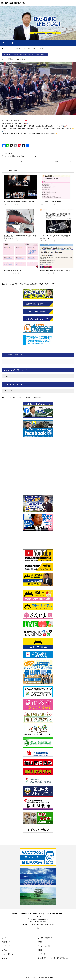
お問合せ (41, 950)
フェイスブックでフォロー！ (47, 946)
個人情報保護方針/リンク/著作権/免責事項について (54, 958)
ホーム (4, 938)
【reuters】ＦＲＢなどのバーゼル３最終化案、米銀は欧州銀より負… (56, 237)
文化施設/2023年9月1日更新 (13, 270)
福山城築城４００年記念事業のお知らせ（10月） (55, 270)
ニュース (5, 958)
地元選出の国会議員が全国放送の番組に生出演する (20, 202)
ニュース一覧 (15, 55)
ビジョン (5, 950)
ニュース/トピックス (8, 954)
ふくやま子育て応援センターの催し (51, 202)
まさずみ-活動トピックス (46, 938)
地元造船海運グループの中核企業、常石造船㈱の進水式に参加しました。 (20, 237)
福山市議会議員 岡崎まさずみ (13, 3)
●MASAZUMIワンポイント (38, 55)
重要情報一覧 (6, 942)
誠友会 (40, 942)
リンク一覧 (41, 954)
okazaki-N (11, 153)
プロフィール (6, 946)
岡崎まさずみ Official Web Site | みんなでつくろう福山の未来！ (38, 914)
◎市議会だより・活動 (25, 55)
